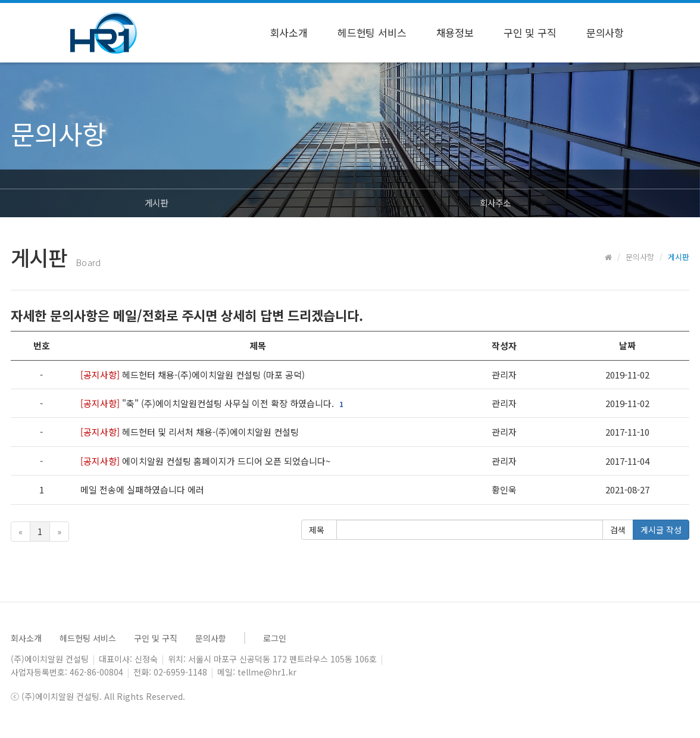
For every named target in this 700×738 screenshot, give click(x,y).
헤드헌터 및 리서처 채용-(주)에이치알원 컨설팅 (190, 432)
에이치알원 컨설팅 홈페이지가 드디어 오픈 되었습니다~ (205, 461)
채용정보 (455, 32)
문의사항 (605, 32)
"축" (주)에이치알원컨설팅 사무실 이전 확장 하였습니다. (208, 403)
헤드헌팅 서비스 (372, 32)
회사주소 (495, 203)
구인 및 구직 (530, 32)
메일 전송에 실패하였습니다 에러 (143, 490)
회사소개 (289, 32)
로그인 (275, 638)
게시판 (156, 203)
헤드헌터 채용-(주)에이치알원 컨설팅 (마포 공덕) (193, 375)
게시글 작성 (661, 530)
